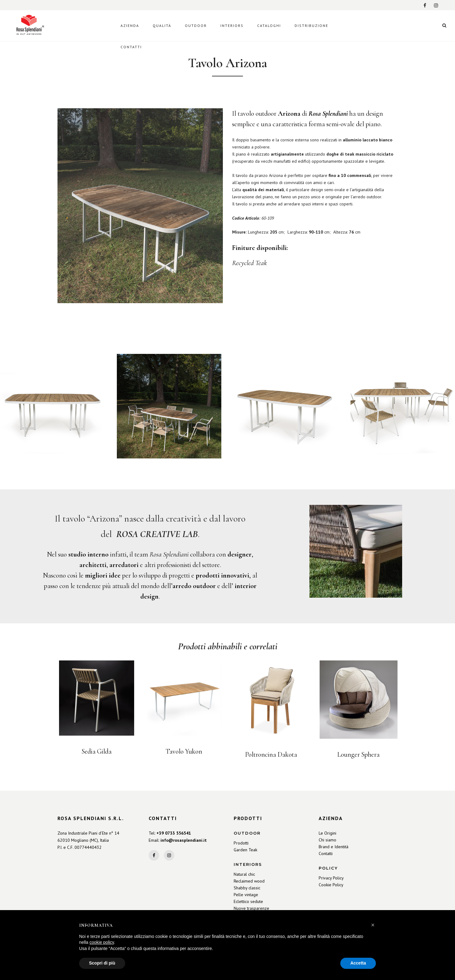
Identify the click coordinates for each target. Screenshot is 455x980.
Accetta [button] (358, 963)
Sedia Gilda (97, 751)
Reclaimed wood (249, 881)
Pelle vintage (246, 895)
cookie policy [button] (102, 942)
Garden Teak (245, 850)
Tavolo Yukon (184, 751)
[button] (373, 925)
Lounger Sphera (358, 754)
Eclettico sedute (248, 901)
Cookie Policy (331, 885)
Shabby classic (247, 888)
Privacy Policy (331, 878)
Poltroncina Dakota (271, 754)
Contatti (326, 853)
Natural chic (244, 874)
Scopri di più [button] (102, 963)
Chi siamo (327, 840)
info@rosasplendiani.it (184, 840)
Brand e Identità (334, 847)
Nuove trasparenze (251, 908)
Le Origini (327, 833)
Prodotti (241, 843)
